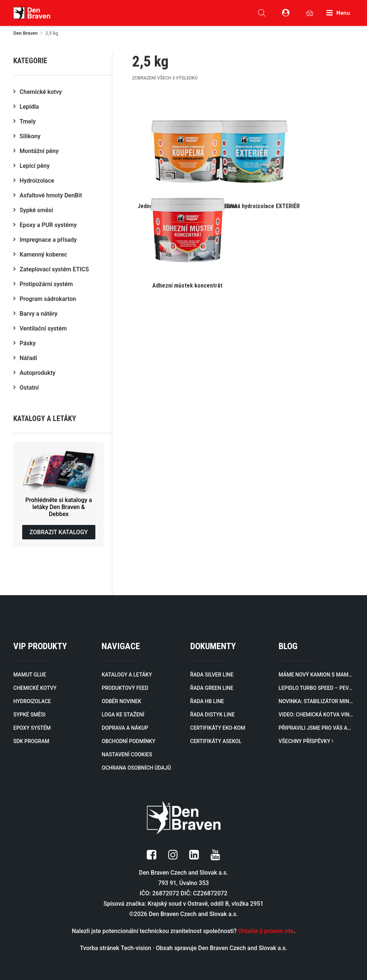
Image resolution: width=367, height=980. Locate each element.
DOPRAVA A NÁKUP (125, 728)
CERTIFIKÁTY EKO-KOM (218, 728)
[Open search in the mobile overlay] (262, 13)
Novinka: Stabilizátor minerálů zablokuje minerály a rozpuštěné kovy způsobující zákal (316, 701)
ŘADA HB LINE (207, 701)
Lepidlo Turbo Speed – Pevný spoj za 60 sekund (316, 688)
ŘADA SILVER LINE (212, 675)
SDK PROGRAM (31, 741)
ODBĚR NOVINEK (121, 701)
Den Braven (26, 33)
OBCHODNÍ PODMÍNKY (128, 741)
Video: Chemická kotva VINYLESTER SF (316, 715)
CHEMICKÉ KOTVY (35, 688)
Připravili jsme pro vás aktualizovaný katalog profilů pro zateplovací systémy (316, 728)
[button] (188, 155)
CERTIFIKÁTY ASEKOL (216, 741)
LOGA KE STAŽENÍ (123, 715)
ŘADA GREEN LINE (212, 688)
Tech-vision (136, 948)
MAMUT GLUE (30, 675)
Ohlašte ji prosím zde (266, 931)
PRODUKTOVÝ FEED (125, 688)
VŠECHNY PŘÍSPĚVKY (306, 741)
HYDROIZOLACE (32, 701)
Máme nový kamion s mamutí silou (316, 675)
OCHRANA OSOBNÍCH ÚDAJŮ (136, 768)
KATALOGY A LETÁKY (127, 675)
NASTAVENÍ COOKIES (127, 755)
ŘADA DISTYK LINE (213, 715)
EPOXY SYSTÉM (32, 728)
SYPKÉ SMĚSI (29, 715)
